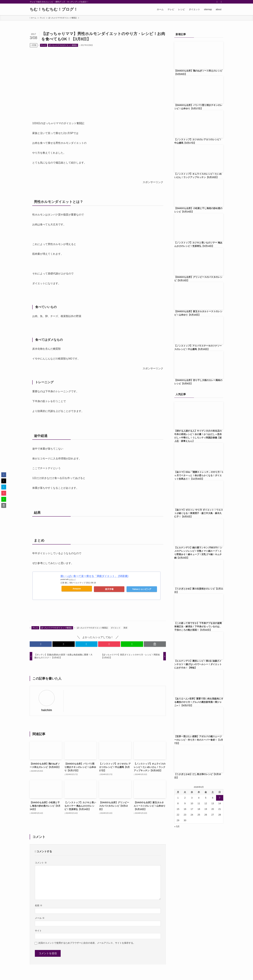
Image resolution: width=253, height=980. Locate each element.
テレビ (43, 45)
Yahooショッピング (142, 589)
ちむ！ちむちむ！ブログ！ (54, 9)
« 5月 (177, 826)
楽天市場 (109, 589)
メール (40, 918)
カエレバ (72, 579)
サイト (38, 931)
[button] (41, 644)
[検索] (221, 2)
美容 (125, 628)
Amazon (77, 589)
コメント (41, 863)
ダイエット (116, 628)
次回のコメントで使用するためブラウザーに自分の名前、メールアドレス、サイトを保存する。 (87, 943)
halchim (47, 710)
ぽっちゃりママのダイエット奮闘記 (63, 45)
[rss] (217, 2)
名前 (39, 905)
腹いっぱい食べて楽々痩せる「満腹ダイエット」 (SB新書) (94, 576)
